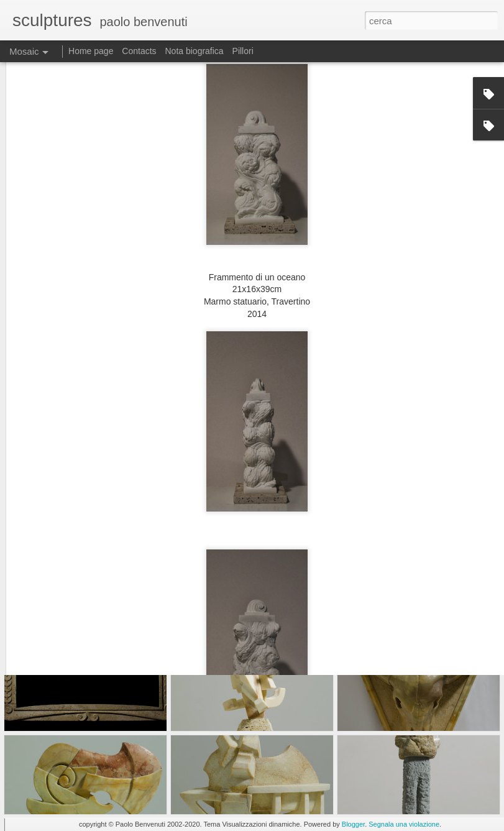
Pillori (243, 51)
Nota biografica (194, 51)
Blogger (353, 824)
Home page (91, 51)
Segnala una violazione (404, 824)
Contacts (139, 51)
